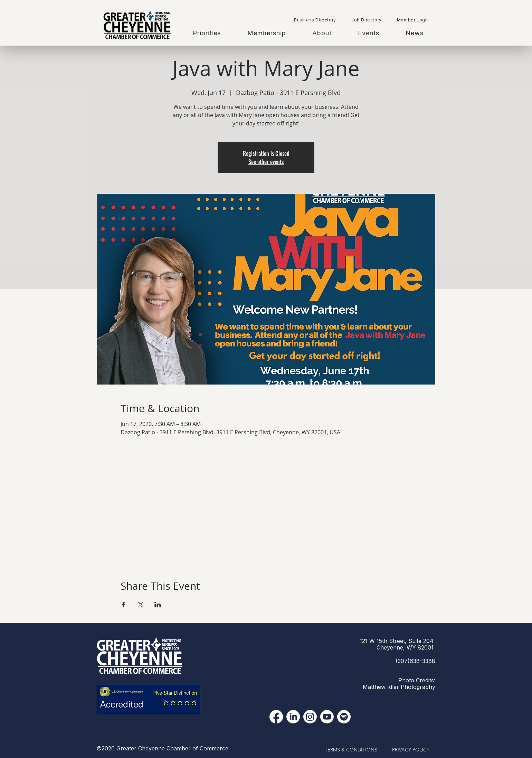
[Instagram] (310, 717)
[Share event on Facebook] (124, 605)
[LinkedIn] (293, 717)
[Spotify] (344, 717)
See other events (266, 162)
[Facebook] (276, 717)
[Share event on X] (141, 605)
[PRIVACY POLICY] (411, 750)
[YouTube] (327, 717)
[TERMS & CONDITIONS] (351, 750)
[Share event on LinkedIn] (158, 605)
